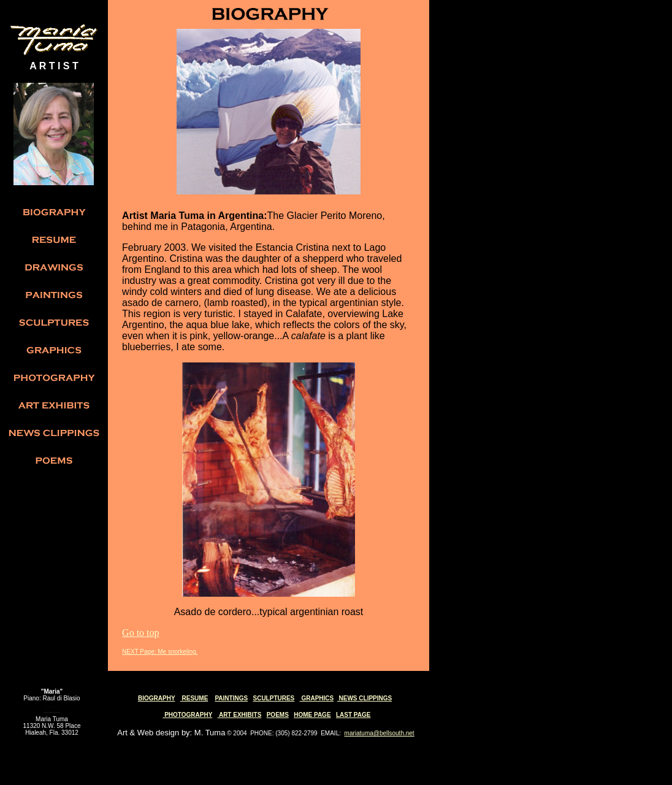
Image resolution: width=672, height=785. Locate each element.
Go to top (140, 633)
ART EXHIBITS (240, 715)
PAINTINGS (231, 698)
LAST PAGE (353, 715)
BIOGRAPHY (156, 698)
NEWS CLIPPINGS (365, 698)
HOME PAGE (312, 715)
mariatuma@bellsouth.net (380, 733)
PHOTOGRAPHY (187, 715)
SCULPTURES (273, 698)
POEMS (278, 715)
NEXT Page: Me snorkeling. (160, 652)
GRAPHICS (317, 698)
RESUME (194, 698)
